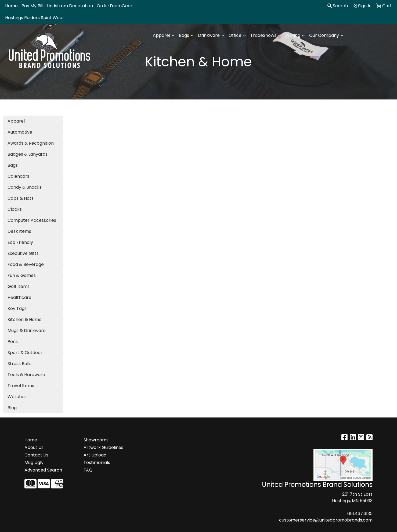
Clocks (15, 209)
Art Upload (95, 455)
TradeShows (263, 35)
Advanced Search (43, 470)
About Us (34, 447)
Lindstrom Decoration (70, 6)
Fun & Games (22, 275)
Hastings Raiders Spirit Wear (35, 18)
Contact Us (36, 455)
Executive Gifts (23, 253)
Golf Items (19, 286)
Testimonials (97, 463)
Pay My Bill (32, 6)
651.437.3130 (360, 514)
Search (338, 6)
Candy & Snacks (25, 187)
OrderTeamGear (115, 6)
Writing (293, 35)
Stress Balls (19, 364)
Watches (17, 397)
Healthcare (19, 297)
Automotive (20, 132)
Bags (184, 35)
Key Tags (17, 308)
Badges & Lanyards (28, 154)
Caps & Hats (21, 198)
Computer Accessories (32, 220)
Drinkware (209, 35)
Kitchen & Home (25, 319)
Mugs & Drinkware (27, 331)
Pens (13, 342)
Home (11, 6)
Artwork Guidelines (103, 447)
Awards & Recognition (31, 143)
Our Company (324, 35)
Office (235, 35)
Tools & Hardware (26, 375)
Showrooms (96, 440)
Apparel (161, 35)
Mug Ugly (34, 463)
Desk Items (19, 231)
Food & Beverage (26, 264)
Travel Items (21, 386)
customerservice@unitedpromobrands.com (326, 520)
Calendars (18, 176)
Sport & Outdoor (25, 353)
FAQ (88, 470)
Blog (12, 408)
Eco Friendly (20, 242)
